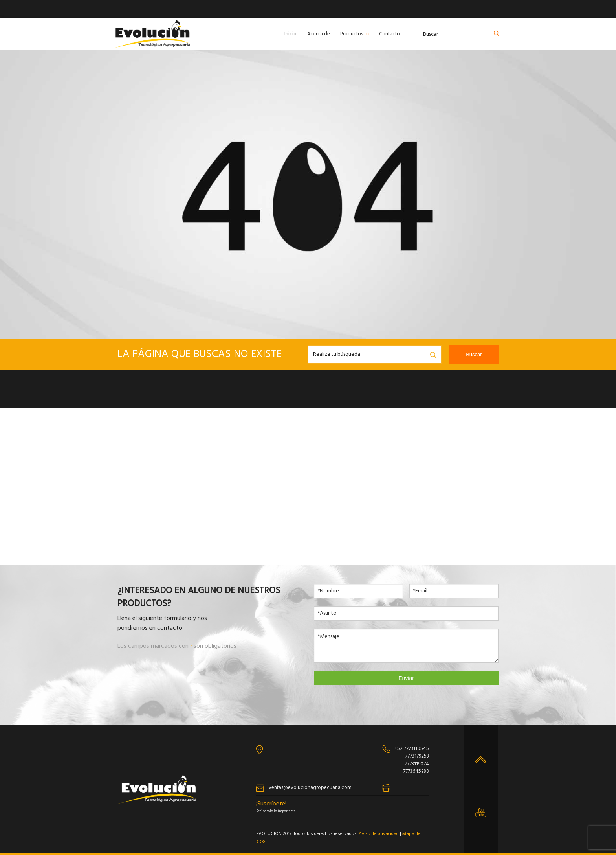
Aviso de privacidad (379, 834)
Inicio (291, 34)
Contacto (390, 34)
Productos (352, 34)
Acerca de (319, 34)
